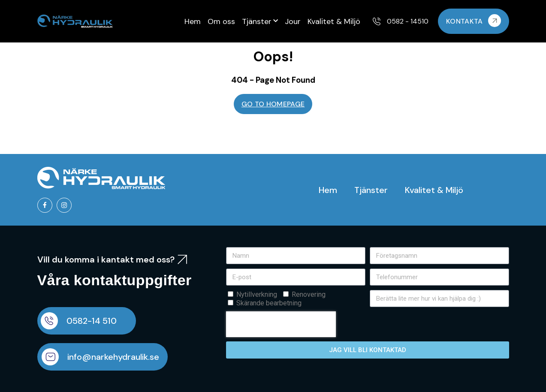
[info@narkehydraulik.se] (50, 357)
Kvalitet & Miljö (334, 21)
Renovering (309, 294)
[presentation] (281, 324)
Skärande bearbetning (269, 303)
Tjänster (260, 21)
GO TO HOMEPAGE (273, 104)
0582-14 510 (92, 321)
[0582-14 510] (49, 321)
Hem (193, 21)
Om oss (221, 21)
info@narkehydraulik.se (113, 357)
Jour (293, 21)
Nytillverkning (257, 294)
